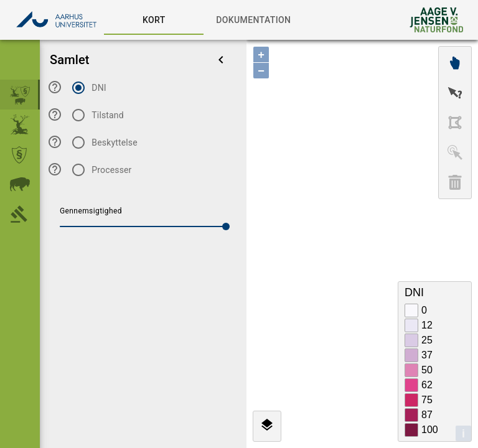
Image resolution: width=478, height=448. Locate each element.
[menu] (221, 60)
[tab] (154, 20)
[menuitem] (20, 95)
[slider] (226, 226)
